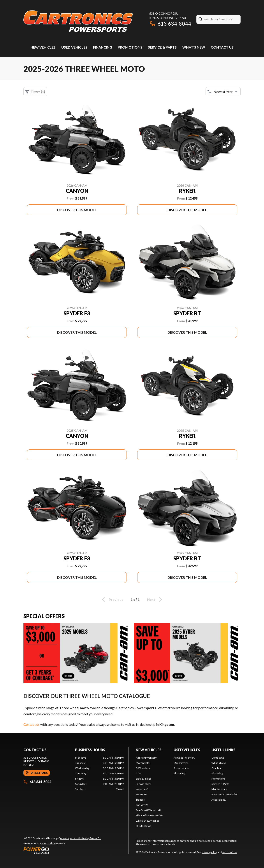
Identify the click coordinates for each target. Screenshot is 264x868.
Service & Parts (162, 47)
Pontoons (141, 794)
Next (155, 600)
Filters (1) (35, 92)
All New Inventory (146, 758)
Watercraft (142, 789)
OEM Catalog (143, 826)
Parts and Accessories (224, 794)
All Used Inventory (184, 758)
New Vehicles (43, 47)
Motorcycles (143, 763)
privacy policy (209, 852)
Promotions (130, 47)
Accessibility (219, 800)
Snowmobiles (144, 784)
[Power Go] (63, 850)
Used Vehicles (74, 47)
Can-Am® (142, 805)
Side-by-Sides (144, 779)
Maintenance (219, 789)
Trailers (140, 800)
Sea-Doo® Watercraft (148, 810)
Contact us (32, 724)
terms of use (230, 852)
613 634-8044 (170, 24)
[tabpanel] (100, 773)
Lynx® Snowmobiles (148, 821)
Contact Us (222, 47)
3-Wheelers (143, 768)
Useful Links (223, 750)
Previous (112, 600)
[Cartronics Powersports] (78, 21)
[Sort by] (223, 92)
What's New (194, 47)
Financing (103, 47)
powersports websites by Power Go (81, 838)
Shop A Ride (48, 843)
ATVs (139, 773)
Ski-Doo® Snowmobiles (149, 815)
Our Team (217, 768)
